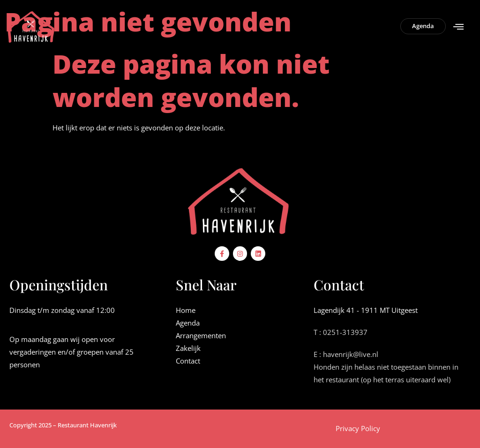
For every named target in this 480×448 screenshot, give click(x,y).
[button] (458, 27)
